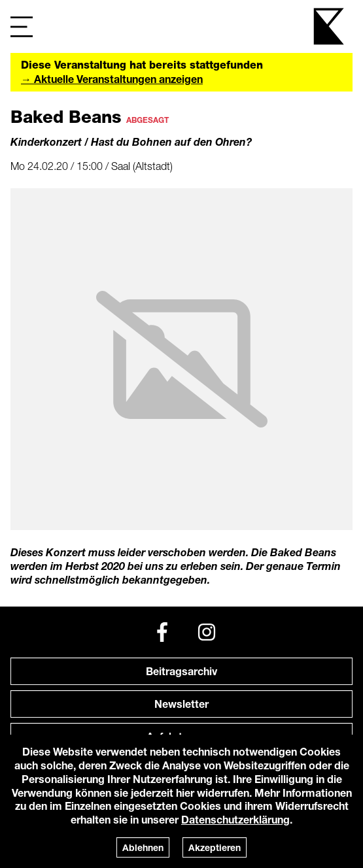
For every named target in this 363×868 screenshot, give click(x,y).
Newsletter (181, 704)
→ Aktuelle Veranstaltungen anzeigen (112, 79)
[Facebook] (162, 632)
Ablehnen (143, 847)
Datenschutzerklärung (235, 819)
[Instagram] (207, 632)
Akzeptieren (215, 847)
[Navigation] (22, 26)
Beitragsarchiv (181, 671)
